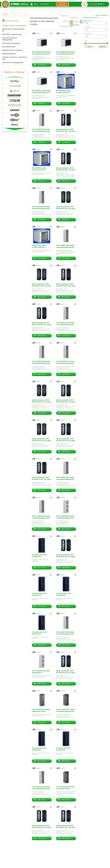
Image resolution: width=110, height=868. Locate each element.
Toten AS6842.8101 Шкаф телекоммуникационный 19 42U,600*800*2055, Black (66, 517)
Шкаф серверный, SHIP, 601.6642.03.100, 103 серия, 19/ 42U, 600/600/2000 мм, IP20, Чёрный (66, 401)
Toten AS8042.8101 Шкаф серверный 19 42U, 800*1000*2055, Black (41, 711)
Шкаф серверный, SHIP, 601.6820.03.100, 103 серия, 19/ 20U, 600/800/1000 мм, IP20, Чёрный (66, 285)
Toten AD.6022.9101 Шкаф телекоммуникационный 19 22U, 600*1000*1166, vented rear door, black (65, 711)
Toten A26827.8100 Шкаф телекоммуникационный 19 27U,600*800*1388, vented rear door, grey (65, 324)
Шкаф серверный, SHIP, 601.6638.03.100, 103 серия (41, 478)
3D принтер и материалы (11, 43)
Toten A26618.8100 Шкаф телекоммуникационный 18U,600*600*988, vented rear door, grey (41, 131)
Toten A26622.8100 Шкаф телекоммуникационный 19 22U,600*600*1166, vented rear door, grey (41, 517)
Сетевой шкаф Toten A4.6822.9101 (64, 594)
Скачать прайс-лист (12, 21)
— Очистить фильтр (101, 15)
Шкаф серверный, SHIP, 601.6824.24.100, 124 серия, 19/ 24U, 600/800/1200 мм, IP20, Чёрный (42, 285)
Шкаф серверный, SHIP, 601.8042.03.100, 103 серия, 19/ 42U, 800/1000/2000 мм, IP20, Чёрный (66, 672)
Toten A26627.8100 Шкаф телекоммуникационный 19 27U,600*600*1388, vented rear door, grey (65, 633)
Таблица (76, 25)
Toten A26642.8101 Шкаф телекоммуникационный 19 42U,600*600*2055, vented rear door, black (65, 363)
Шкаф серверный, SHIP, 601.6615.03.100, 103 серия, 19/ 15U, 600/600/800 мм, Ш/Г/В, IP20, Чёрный (42, 324)
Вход (36, 4)
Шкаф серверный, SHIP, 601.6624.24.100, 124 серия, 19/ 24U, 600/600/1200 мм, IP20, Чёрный (66, 208)
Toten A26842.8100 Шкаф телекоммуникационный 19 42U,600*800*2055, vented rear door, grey (65, 479)
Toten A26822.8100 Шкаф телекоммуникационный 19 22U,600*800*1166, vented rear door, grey (65, 247)
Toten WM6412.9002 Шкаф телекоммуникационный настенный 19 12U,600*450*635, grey (41, 92)
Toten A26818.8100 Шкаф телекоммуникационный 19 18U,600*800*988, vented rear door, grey (41, 208)
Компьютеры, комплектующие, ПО (13, 30)
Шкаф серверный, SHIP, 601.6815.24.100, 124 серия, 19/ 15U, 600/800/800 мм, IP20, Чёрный (42, 401)
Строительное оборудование (13, 62)
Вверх (15, 77)
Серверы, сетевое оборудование (14, 26)
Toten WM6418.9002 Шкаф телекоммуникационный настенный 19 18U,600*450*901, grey (65, 53)
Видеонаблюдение (9, 54)
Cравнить (38, 33)
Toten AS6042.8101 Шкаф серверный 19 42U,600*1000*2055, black (41, 672)
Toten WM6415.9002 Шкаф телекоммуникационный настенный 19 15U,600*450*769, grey (41, 53)
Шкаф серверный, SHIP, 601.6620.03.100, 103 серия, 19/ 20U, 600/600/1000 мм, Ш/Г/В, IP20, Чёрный (66, 169)
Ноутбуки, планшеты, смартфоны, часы (15, 58)
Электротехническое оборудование (10, 39)
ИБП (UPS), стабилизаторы (12, 34)
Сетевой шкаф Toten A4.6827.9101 (39, 594)
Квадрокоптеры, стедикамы (12, 50)
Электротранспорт (9, 47)
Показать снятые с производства (64, 21)
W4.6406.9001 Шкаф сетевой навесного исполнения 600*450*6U (65, 92)
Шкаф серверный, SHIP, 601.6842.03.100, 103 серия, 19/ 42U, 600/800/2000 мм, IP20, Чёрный (66, 440)
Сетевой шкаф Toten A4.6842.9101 (64, 749)
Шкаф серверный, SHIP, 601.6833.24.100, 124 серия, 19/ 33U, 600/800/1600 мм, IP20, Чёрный (42, 440)
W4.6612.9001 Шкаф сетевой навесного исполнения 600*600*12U (41, 247)
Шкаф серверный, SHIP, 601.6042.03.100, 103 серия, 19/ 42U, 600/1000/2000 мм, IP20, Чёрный (66, 556)
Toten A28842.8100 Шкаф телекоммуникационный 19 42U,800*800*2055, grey (41, 788)
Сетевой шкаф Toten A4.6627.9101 (39, 633)
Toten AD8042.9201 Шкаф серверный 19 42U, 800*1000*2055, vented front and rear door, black (66, 788)
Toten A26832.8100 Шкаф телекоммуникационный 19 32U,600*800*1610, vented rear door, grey (41, 363)
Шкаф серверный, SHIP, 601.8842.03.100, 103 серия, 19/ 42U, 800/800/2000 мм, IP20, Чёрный (66, 827)
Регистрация (45, 4)
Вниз (15, 129)
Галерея (76, 22)
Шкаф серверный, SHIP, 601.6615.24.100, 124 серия (66, 130)
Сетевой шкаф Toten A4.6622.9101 (39, 556)
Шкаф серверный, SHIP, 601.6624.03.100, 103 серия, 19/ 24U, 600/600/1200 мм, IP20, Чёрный (42, 827)
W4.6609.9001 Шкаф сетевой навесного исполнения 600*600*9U (40, 169)
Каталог (62, 4)
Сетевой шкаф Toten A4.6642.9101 (39, 749)
